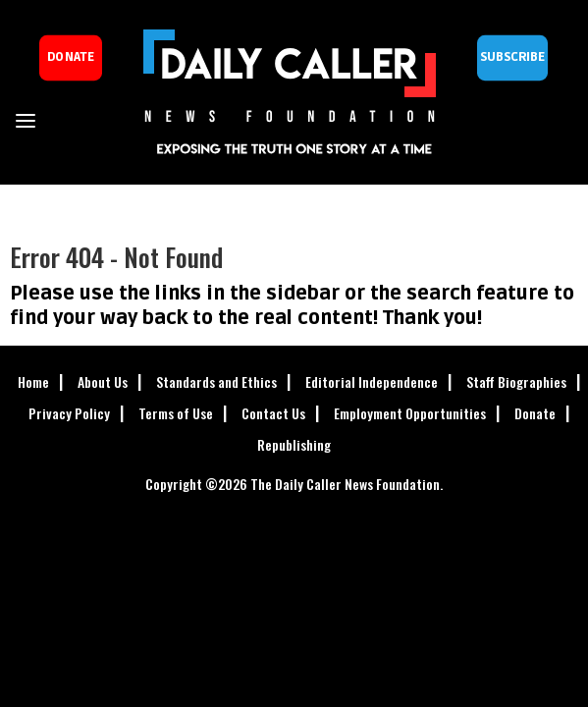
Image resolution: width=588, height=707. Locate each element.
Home (33, 381)
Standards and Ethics (216, 381)
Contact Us (273, 413)
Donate (535, 413)
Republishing (294, 444)
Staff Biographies (516, 381)
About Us (103, 381)
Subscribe (512, 57)
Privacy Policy (69, 413)
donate (71, 57)
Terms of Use (176, 413)
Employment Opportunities (410, 413)
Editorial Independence (372, 381)
